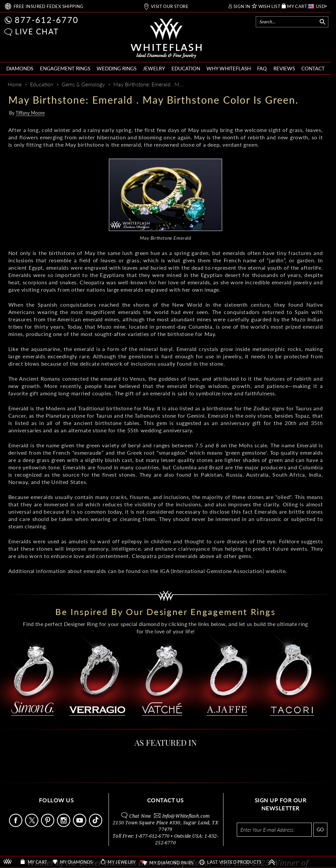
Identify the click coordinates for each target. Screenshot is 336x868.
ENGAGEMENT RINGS (65, 68)
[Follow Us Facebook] (16, 825)
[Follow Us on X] (32, 825)
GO (320, 829)
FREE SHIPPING (49, 6)
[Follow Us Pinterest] (48, 825)
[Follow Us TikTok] (96, 825)
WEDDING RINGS (117, 68)
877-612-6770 (47, 20)
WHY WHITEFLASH (229, 68)
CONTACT (313, 68)
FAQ (262, 68)
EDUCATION (186, 68)
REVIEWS (284, 68)
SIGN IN (242, 6)
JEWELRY (154, 68)
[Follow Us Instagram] (64, 825)
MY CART (297, 6)
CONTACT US (166, 800)
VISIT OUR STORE (170, 6)
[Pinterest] (297, 85)
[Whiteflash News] (308, 85)
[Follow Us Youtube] (80, 825)
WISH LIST (270, 6)
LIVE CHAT (37, 31)
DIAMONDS (20, 68)
